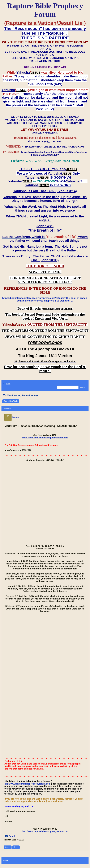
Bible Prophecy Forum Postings (20, 395)
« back (6, 860)
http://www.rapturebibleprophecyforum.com (45, 438)
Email (12, 836)
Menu (7, 384)
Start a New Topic (11, 401)
